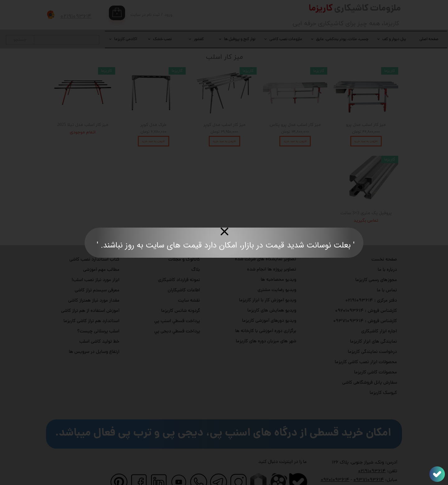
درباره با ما (387, 256)
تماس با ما (387, 276)
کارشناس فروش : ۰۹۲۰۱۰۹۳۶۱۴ (366, 297)
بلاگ (196, 256)
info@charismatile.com (360, 475)
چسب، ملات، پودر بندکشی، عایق (342, 39)
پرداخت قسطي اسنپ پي (177, 307)
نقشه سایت (189, 286)
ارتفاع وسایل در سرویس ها (94, 338)
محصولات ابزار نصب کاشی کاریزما (366, 348)
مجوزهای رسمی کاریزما (376, 266)
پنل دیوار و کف (394, 39)
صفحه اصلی (429, 39)
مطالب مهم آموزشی (101, 256)
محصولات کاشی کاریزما (376, 358)
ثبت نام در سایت (145, 15)
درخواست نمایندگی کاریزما (372, 338)
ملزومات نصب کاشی (286, 39)
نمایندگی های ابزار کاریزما (373, 328)
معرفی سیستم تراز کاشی (97, 276)
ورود (168, 15)
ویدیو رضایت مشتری (277, 276)
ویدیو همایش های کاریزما (272, 296)
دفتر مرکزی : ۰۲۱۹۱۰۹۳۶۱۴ (371, 286)
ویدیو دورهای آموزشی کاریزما (269, 307)
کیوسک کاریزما (383, 379)
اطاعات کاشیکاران (184, 276)
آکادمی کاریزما (126, 39)
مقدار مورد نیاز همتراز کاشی (94, 286)
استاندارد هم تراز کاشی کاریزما (91, 307)
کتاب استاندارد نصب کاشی (94, 245)
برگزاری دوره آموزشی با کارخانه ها (266, 317)
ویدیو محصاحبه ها (278, 266)
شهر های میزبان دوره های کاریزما (266, 327)
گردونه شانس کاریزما (181, 297)
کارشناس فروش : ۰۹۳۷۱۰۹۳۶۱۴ (365, 307)
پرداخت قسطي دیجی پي (177, 317)
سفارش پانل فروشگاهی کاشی (370, 369)
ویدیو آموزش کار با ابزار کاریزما (268, 286)
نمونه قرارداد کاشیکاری (179, 266)
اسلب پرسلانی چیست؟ (98, 317)
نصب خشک (162, 39)
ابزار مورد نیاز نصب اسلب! (96, 266)
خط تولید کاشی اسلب (99, 328)
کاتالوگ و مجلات (184, 245)
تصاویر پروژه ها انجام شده (272, 255)
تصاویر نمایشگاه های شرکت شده (266, 245)
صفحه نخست (384, 245)
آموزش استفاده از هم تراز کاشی (90, 297)
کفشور (199, 39)
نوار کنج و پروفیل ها (240, 39)
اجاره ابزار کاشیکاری (379, 317)
